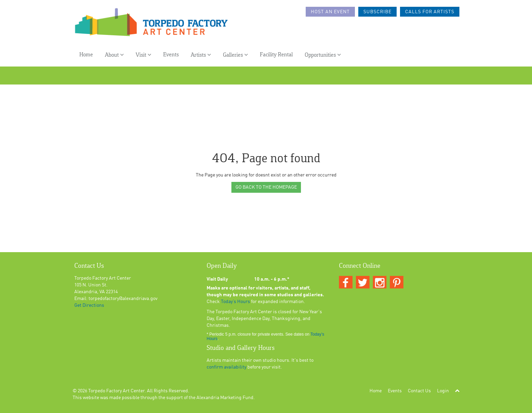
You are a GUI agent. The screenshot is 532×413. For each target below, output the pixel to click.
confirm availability (226, 367)
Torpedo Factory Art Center (116, 391)
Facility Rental (276, 55)
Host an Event (330, 12)
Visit (144, 55)
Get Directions (89, 305)
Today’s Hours (235, 302)
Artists (201, 55)
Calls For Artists (430, 12)
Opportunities (323, 55)
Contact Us (419, 391)
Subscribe (377, 12)
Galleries (235, 55)
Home (86, 55)
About (114, 55)
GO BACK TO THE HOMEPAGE (266, 187)
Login (443, 391)
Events (171, 55)
